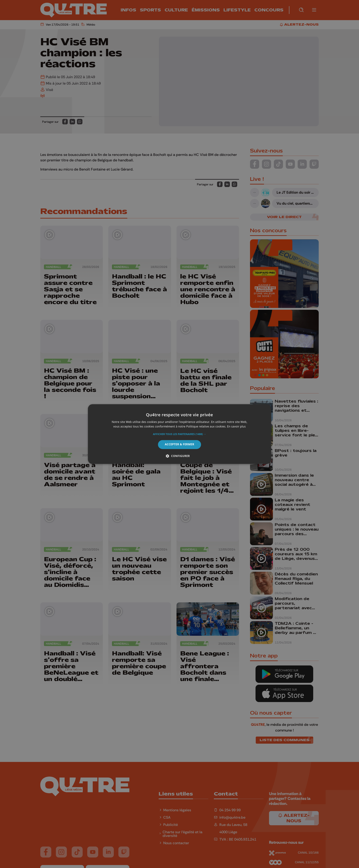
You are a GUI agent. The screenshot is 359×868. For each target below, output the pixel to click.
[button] (179, 434)
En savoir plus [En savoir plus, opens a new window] (236, 426)
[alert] (179, 434)
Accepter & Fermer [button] (180, 445)
